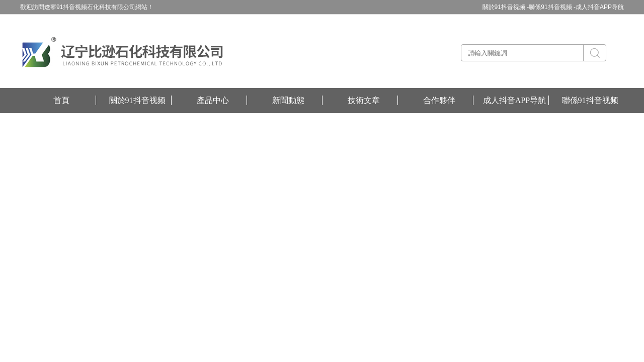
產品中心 (213, 100)
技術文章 (364, 100)
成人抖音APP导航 (600, 7)
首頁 (61, 100)
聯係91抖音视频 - (552, 7)
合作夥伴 (439, 100)
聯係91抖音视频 (590, 100)
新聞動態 (288, 100)
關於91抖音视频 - (506, 7)
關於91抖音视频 (137, 100)
